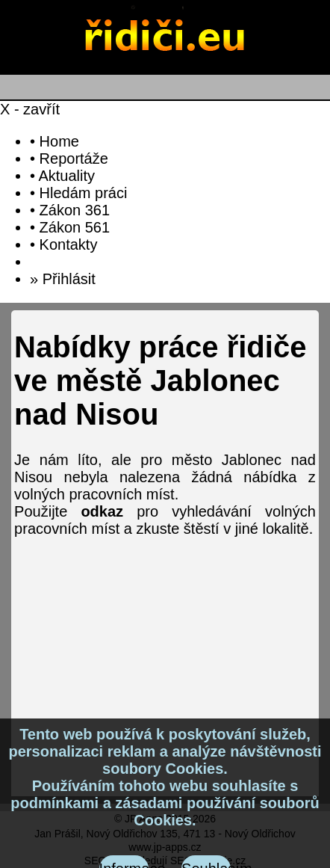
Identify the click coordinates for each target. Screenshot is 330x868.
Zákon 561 (75, 227)
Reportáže (74, 158)
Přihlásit (69, 279)
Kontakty (69, 244)
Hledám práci (84, 193)
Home (59, 141)
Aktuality (66, 176)
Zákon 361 (75, 210)
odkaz (102, 511)
